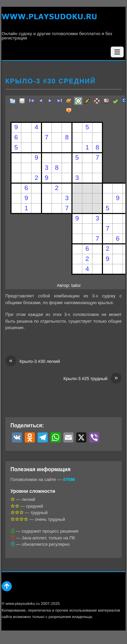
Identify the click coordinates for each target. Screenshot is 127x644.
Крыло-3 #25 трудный (92, 379)
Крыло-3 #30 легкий (33, 361)
